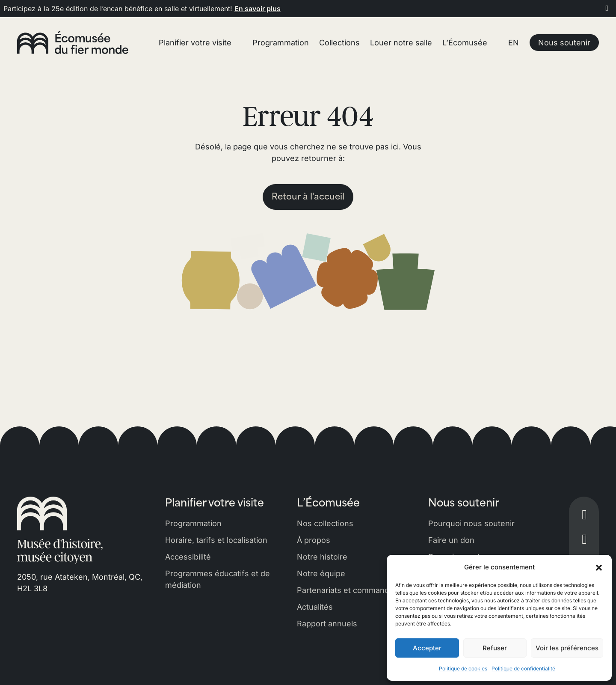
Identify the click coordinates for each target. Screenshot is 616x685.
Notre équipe (321, 573)
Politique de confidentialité (523, 669)
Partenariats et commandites (350, 590)
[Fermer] (607, 8)
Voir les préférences (567, 648)
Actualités (315, 607)
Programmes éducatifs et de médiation (218, 579)
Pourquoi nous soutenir (471, 523)
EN (514, 43)
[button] (599, 567)
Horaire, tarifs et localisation (216, 540)
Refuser (495, 648)
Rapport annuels (327, 624)
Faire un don (451, 540)
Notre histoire (322, 557)
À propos (314, 540)
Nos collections (325, 523)
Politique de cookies (463, 669)
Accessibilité (188, 557)
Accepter (427, 648)
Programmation (193, 523)
